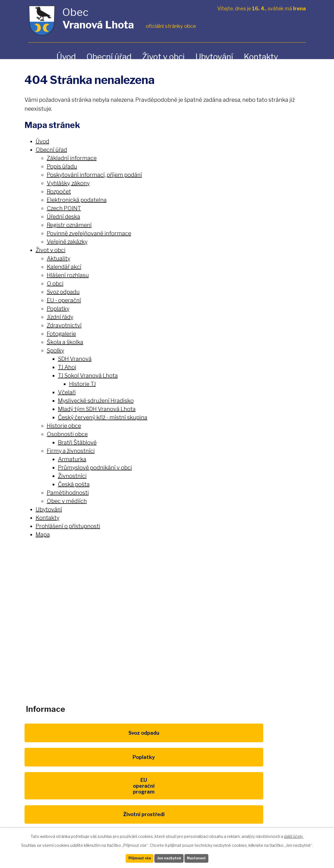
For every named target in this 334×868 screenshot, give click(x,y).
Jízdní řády (60, 317)
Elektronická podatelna (77, 200)
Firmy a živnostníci (71, 451)
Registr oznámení (69, 225)
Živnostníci (72, 476)
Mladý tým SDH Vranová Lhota (97, 409)
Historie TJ (82, 384)
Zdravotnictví (64, 325)
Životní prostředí (67, 778)
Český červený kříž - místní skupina (103, 417)
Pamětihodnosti (68, 493)
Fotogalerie (61, 334)
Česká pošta (74, 484)
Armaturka (72, 459)
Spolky (55, 350)
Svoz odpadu (63, 292)
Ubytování (214, 57)
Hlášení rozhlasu (68, 275)
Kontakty (261, 57)
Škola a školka (65, 342)
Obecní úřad (109, 57)
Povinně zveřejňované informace (89, 233)
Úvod (66, 57)
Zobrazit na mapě (282, 633)
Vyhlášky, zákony (68, 183)
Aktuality (58, 258)
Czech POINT (64, 208)
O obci (55, 284)
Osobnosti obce (67, 434)
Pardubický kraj (67, 816)
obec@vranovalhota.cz (194, 628)
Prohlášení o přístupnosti (68, 526)
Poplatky (58, 309)
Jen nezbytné (169, 858)
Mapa (43, 535)
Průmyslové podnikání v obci (95, 468)
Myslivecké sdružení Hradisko (96, 401)
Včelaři (67, 392)
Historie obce (64, 426)
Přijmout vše (131, 858)
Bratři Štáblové (77, 443)
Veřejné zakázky (67, 242)
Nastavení (205, 858)
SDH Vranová (75, 359)
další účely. (294, 835)
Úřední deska (64, 217)
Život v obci (163, 57)
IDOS (267, 778)
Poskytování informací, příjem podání (94, 175)
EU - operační (64, 300)
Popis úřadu (62, 166)
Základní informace (72, 158)
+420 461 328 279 (126, 628)
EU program (267, 741)
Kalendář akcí (64, 267)
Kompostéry (167, 778)
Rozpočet (59, 192)
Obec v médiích (67, 501)
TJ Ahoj (67, 367)
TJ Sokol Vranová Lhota (88, 376)
